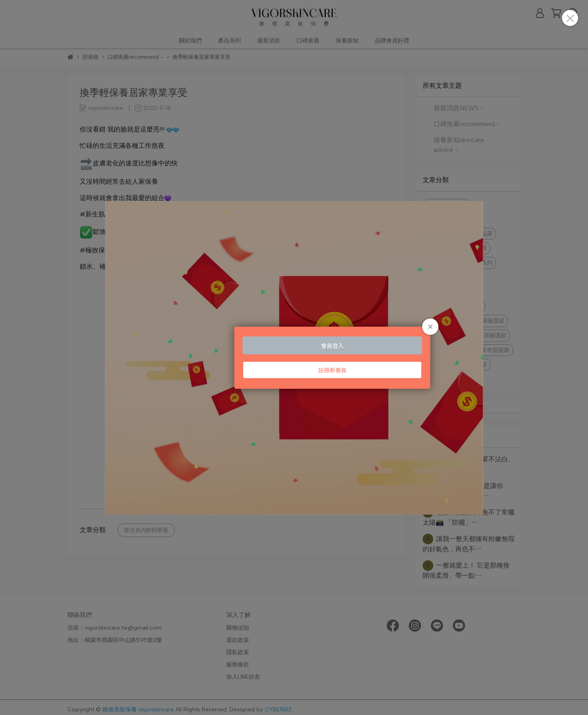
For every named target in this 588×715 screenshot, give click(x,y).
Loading (294, 358)
